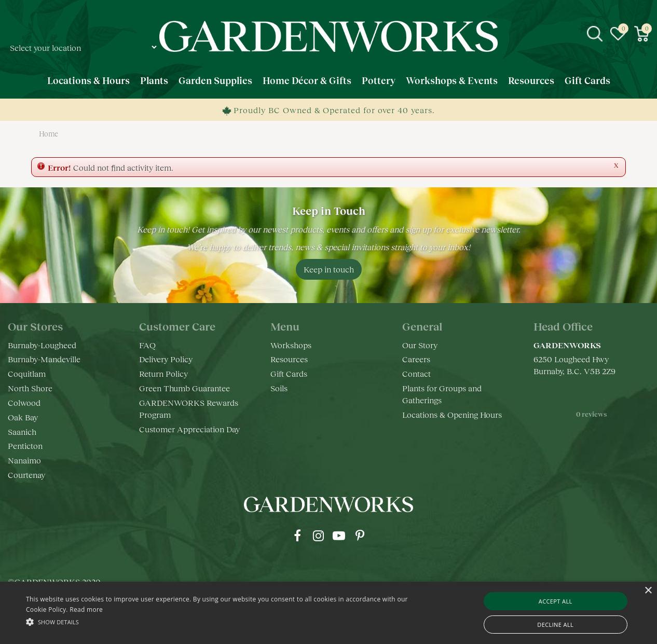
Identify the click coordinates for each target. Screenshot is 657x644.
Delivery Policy (166, 359)
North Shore (30, 388)
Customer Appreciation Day (189, 429)
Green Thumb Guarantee (184, 388)
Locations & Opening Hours (452, 414)
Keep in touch (329, 269)
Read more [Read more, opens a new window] (86, 609)
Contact (416, 373)
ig (318, 536)
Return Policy (163, 373)
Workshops (291, 345)
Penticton (25, 446)
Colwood (24, 402)
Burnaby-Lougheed (42, 345)
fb (297, 536)
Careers (416, 359)
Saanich (22, 431)
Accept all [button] (556, 601)
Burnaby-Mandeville (44, 359)
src (595, 34)
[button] (223, 621)
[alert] (328, 613)
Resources (289, 359)
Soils (279, 388)
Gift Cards (289, 373)
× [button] (648, 591)
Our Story (420, 345)
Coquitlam (27, 373)
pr (360, 536)
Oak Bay (23, 417)
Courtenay (26, 475)
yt (339, 536)
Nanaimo (24, 460)
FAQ (147, 345)
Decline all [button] (555, 625)
